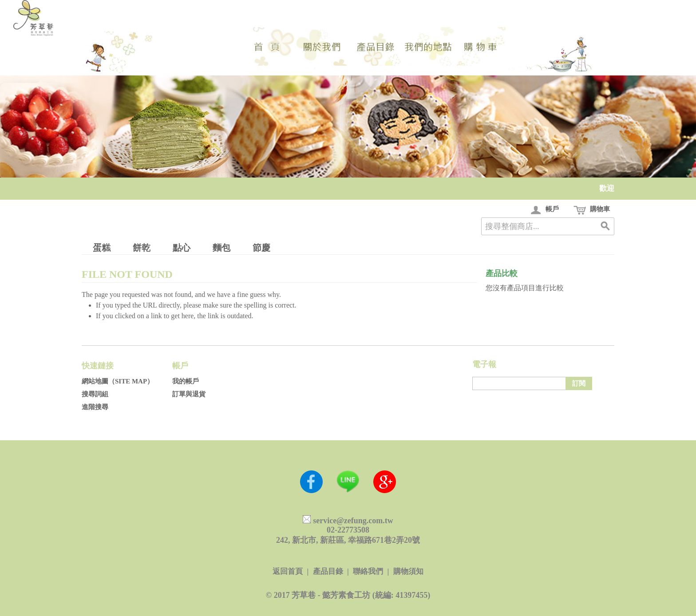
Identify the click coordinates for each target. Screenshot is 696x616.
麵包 (221, 248)
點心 (182, 248)
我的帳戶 (186, 381)
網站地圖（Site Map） (118, 381)
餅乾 (142, 248)
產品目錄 (328, 571)
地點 (428, 46)
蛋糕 (102, 248)
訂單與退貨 (189, 394)
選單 (375, 46)
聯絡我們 (368, 571)
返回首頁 (288, 571)
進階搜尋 (95, 407)
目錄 (481, 46)
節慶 (261, 248)
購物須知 (408, 571)
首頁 (268, 46)
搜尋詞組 (95, 394)
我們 (321, 46)
